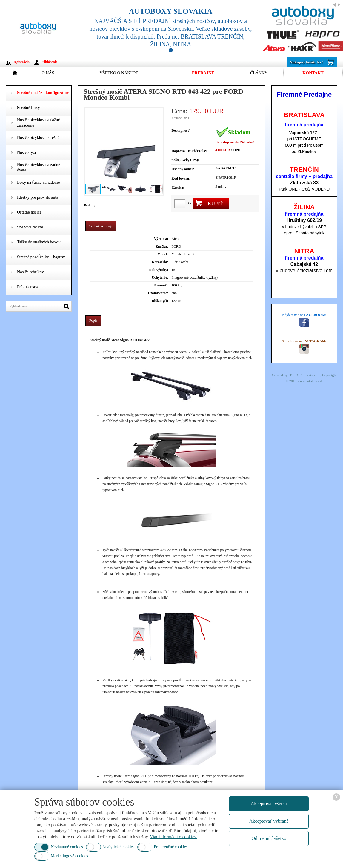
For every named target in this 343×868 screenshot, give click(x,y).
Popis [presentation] (93, 320)
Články (259, 73)
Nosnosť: (161, 285)
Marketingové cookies (69, 856)
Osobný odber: (183, 169)
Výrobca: (161, 239)
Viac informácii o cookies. (173, 837)
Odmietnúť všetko (269, 838)
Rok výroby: (159, 270)
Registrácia (21, 62)
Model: (163, 254)
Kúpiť (215, 204)
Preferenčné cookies (171, 847)
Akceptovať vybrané (269, 821)
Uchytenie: (160, 277)
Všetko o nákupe (119, 73)
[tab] (101, 226)
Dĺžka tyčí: (160, 301)
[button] (158, 151)
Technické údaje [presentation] (101, 226)
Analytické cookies (119, 847)
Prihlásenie (49, 62)
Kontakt (313, 73)
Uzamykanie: (158, 293)
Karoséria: (160, 262)
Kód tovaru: (181, 178)
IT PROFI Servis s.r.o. (304, 375)
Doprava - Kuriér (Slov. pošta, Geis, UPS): (189, 155)
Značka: (162, 246)
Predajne (203, 73)
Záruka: (178, 188)
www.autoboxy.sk (310, 381)
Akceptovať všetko (269, 804)
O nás (48, 73)
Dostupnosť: (181, 131)
